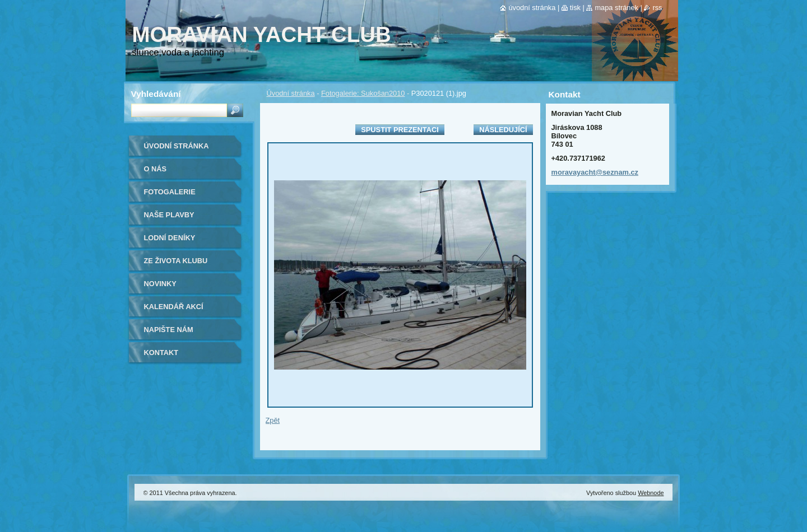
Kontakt (161, 353)
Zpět (273, 420)
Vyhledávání (156, 94)
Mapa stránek (616, 8)
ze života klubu (176, 261)
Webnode (651, 493)
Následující (503, 130)
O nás (156, 169)
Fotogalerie (170, 192)
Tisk (575, 8)
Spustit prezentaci (400, 130)
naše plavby (169, 215)
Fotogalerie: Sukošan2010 (363, 93)
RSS (657, 8)
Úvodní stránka (291, 93)
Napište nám (169, 330)
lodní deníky (170, 238)
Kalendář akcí (174, 307)
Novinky (160, 284)
